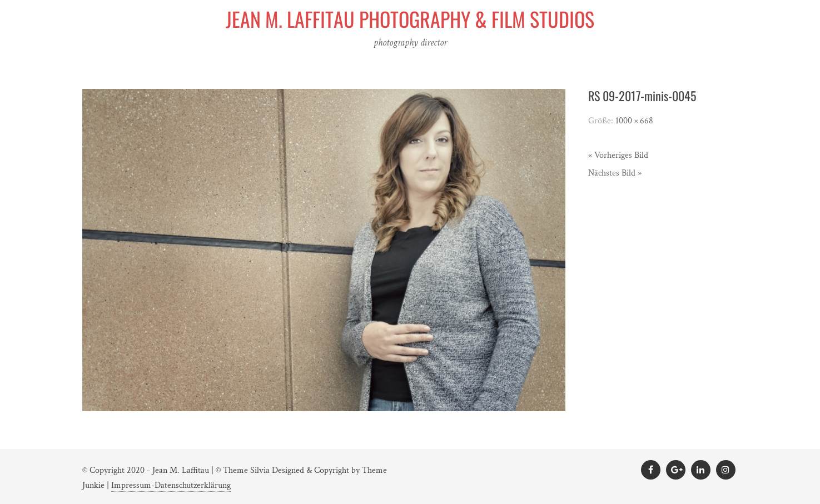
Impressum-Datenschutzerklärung (171, 485)
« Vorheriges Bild (618, 155)
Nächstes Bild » (615, 173)
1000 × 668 (634, 121)
